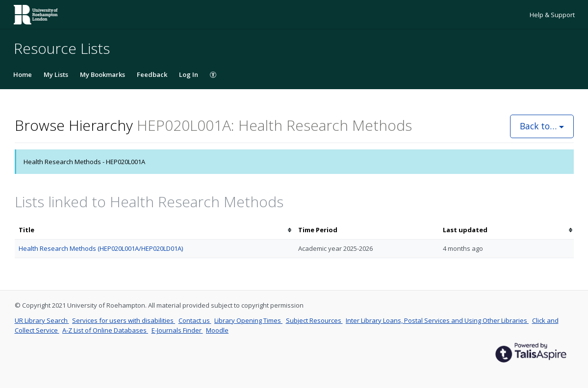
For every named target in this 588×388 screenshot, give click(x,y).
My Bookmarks (102, 74)
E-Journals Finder (177, 330)
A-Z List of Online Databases (105, 330)
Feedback (152, 74)
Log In (189, 74)
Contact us (195, 320)
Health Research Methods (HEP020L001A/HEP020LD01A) (101, 248)
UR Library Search (42, 320)
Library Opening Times (248, 320)
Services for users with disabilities (124, 320)
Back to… (542, 126)
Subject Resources (314, 320)
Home (23, 74)
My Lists (56, 74)
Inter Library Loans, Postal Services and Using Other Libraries (437, 320)
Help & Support (552, 15)
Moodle (217, 330)
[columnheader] (154, 230)
